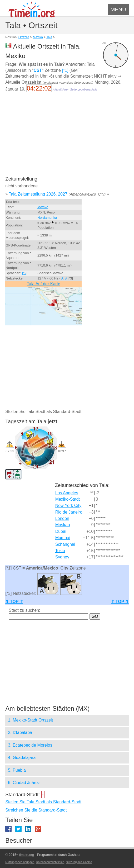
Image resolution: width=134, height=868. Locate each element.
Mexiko (38, 37)
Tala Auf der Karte (44, 284)
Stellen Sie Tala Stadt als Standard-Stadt (43, 802)
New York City (68, 506)
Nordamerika (47, 218)
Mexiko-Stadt (68, 499)
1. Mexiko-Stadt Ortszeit (30, 720)
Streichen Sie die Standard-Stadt (36, 810)
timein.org (27, 855)
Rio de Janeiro (69, 512)
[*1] (65, 70)
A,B (64, 278)
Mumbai (63, 538)
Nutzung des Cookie (79, 862)
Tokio (60, 551)
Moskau (63, 525)
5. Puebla (17, 770)
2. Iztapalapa (20, 732)
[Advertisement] (67, 137)
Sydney (62, 557)
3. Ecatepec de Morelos (30, 745)
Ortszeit (24, 37)
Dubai (61, 531)
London (62, 518)
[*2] (25, 273)
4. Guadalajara (22, 758)
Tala (49, 37)
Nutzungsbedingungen (20, 862)
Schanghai (65, 544)
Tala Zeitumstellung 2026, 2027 (38, 194)
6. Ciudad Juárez (24, 783)
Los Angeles (67, 493)
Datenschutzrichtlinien (50, 862)
